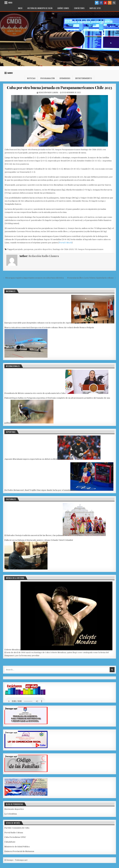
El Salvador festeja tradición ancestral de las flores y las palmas (34, 535)
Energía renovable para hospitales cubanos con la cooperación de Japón (38, 323)
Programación (48, 78)
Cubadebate (10, 842)
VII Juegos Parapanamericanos (89, 249)
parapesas (29, 249)
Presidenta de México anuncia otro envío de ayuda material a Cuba (35, 393)
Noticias (31, 78)
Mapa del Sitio (95, 8)
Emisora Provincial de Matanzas (19, 851)
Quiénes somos (63, 8)
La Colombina (11, 814)
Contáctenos (79, 8)
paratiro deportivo (43, 249)
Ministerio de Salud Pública (17, 847)
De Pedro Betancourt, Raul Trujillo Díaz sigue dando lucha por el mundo (37, 490)
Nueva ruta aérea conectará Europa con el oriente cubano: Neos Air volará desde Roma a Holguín (49, 327)
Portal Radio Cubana (14, 833)
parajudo (19, 249)
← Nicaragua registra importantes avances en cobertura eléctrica (33, 278)
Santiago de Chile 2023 (63, 249)
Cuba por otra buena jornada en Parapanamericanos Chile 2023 (59, 88)
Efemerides (65, 78)
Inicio (20, 8)
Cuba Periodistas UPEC (15, 837)
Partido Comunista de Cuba (17, 828)
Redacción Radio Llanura (48, 92)
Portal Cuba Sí (65, 243)
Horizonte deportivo (14, 809)
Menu (10, 3)
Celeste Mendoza (12, 650)
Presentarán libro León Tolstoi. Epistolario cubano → (92, 278)
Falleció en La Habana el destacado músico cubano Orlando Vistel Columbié (39, 540)
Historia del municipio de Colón (40, 8)
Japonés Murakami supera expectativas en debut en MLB (31, 459)
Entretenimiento (84, 78)
